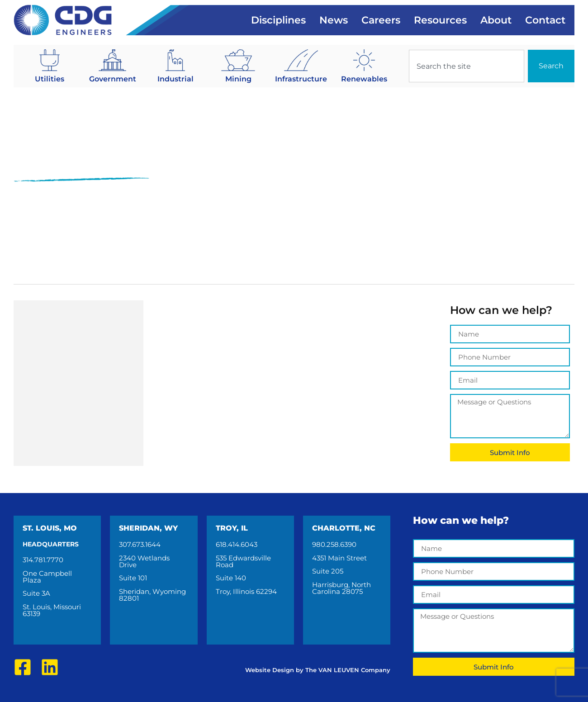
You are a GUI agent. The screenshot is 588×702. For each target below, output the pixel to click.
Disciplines (278, 20)
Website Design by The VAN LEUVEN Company (318, 670)
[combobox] (467, 66)
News (334, 20)
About (496, 20)
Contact (545, 20)
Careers (381, 20)
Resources (440, 20)
